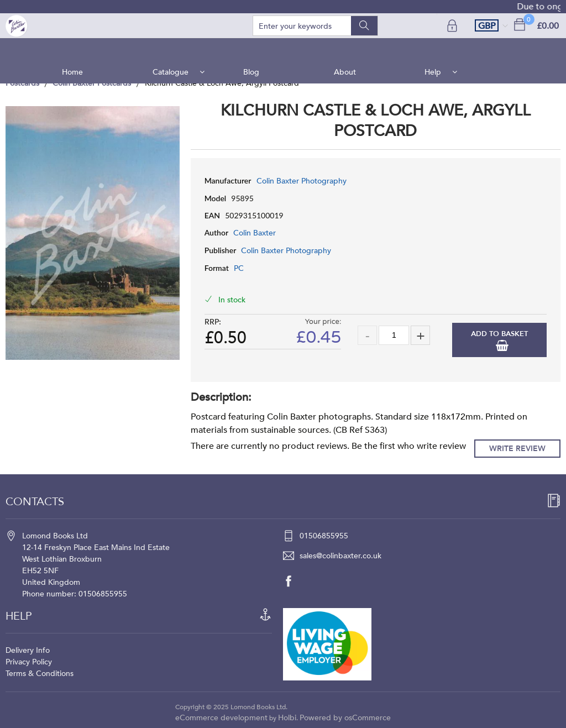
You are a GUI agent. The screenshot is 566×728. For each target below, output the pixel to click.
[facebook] (294, 581)
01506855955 (324, 536)
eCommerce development (221, 718)
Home (77, 49)
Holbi (287, 718)
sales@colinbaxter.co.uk (340, 556)
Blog (252, 49)
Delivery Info (28, 650)
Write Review (517, 449)
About (344, 49)
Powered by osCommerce (345, 718)
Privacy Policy (29, 662)
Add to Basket (499, 334)
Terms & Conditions (40, 674)
